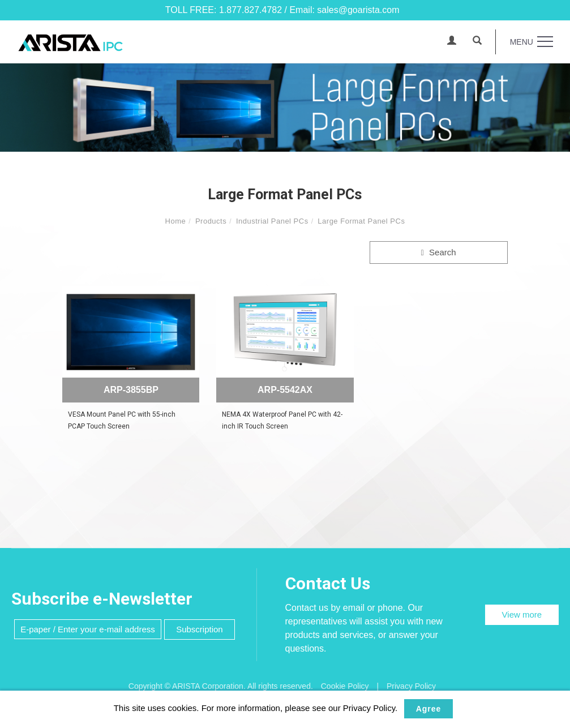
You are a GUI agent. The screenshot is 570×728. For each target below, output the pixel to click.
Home (176, 221)
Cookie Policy (345, 686)
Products (211, 221)
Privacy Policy (411, 686)
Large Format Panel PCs (361, 221)
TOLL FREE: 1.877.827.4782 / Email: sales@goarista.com (282, 10)
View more (522, 614)
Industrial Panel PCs (272, 221)
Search (439, 252)
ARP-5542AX (285, 390)
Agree (429, 709)
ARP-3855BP (131, 390)
